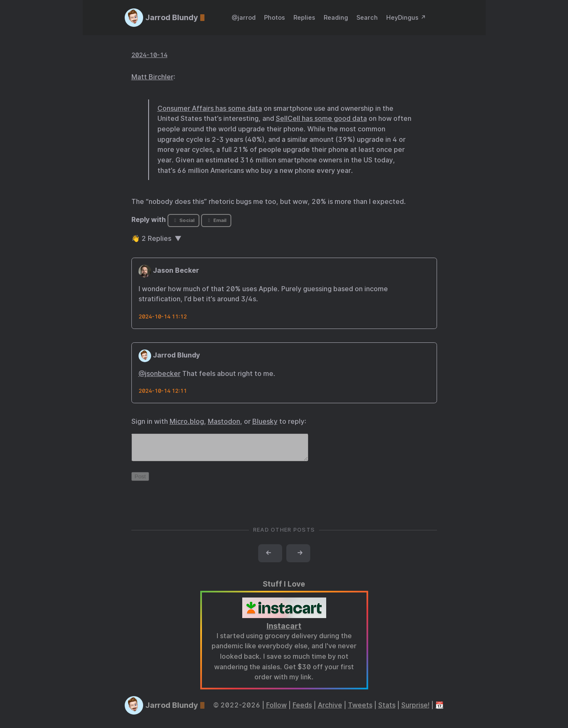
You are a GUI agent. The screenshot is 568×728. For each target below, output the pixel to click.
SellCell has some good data (321, 119)
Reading (336, 17)
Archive (330, 710)
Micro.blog (187, 421)
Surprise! (415, 710)
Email (216, 220)
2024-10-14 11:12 (163, 317)
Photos (275, 17)
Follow (276, 710)
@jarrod (244, 17)
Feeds (302, 710)
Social (183, 220)
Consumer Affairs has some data (210, 108)
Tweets (360, 710)
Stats (387, 710)
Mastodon (224, 421)
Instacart (284, 631)
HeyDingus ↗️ (406, 17)
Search (367, 17)
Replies (304, 17)
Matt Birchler (152, 77)
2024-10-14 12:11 (163, 391)
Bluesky (265, 421)
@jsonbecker (160, 374)
